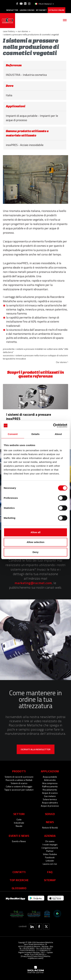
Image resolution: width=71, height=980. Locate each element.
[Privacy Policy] (26, 956)
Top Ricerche (19, 880)
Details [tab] (35, 434)
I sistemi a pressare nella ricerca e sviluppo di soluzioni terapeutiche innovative (35, 357)
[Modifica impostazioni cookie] (39, 957)
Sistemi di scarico (19, 783)
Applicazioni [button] (50, 771)
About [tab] (58, 434)
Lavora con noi (27, 10)
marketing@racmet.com (33, 583)
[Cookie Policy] (37, 956)
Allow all (36, 532)
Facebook (50, 857)
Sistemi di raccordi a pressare (19, 777)
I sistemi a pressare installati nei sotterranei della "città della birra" (35, 351)
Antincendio (50, 780)
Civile (19, 819)
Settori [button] (19, 814)
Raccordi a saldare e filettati (19, 780)
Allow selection (35, 542)
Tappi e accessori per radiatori (19, 790)
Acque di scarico (50, 793)
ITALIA (44, 4)
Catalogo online (56, 10)
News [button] (50, 822)
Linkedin (50, 861)
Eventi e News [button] (19, 836)
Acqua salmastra (50, 803)
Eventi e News (19, 841)
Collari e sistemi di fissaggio (19, 786)
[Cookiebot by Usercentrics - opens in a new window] (53, 426)
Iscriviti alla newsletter (36, 749)
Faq (50, 872)
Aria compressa (50, 783)
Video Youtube (50, 854)
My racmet (41, 10)
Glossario (19, 888)
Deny (36, 552)
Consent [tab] (13, 434)
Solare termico (50, 799)
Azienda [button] (50, 836)
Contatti (19, 872)
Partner (50, 851)
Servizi (50, 814)
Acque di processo (50, 806)
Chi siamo (50, 841)
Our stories (23, 31)
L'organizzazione (50, 848)
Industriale (19, 823)
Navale (19, 826)
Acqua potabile (50, 777)
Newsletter (12, 10)
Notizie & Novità (50, 828)
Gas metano (50, 796)
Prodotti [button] (19, 771)
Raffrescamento (50, 786)
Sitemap (50, 880)
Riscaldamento (50, 790)
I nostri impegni (50, 844)
